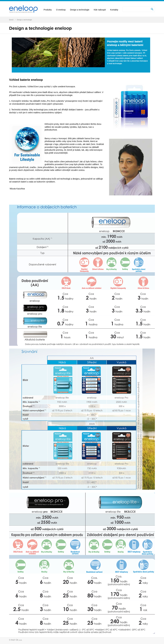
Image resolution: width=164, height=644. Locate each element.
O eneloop (61, 10)
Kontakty (114, 10)
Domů (11, 20)
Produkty (48, 10)
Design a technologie (80, 10)
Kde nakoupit (100, 10)
